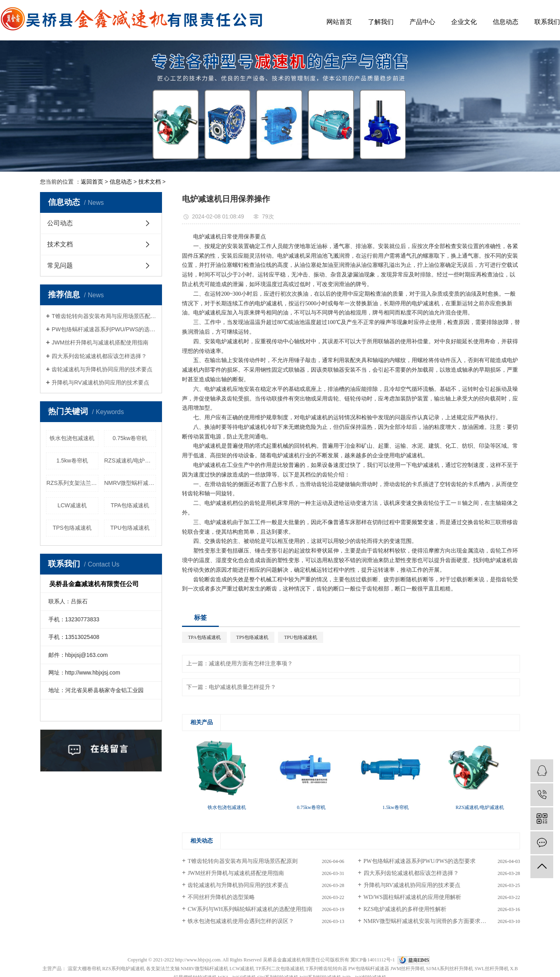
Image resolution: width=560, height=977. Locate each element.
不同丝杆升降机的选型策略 (221, 897)
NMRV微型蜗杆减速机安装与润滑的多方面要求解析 (428, 921)
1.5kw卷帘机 (72, 460)
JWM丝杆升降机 (408, 969)
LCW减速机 (72, 505)
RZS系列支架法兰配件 (72, 483)
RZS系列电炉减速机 (124, 969)
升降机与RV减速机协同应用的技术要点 (100, 382)
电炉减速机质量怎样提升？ (242, 687)
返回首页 (92, 182)
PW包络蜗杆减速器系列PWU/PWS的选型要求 (104, 329)
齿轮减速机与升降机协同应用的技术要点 (102, 369)
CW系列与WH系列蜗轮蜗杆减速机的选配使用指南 (250, 909)
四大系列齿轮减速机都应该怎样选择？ (99, 356)
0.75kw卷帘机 (130, 438)
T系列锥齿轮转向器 (326, 969)
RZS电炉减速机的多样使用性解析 (405, 909)
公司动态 (60, 223)
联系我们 (547, 22)
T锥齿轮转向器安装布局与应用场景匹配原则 (104, 316)
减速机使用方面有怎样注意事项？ (251, 664)
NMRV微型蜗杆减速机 (130, 483)
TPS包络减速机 (72, 528)
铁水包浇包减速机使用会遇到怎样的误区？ (241, 921)
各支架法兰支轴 (163, 969)
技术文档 (150, 182)
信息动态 (506, 22)
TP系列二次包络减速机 (280, 969)
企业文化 (464, 22)
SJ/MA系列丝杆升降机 (450, 969)
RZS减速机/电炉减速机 (130, 460)
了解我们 (381, 22)
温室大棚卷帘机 (84, 969)
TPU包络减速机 (130, 528)
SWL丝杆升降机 (491, 969)
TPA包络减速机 (130, 505)
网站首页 (339, 22)
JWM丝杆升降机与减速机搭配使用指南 (100, 342)
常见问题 (60, 265)
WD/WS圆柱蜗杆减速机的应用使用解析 (412, 897)
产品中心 (422, 22)
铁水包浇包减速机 (72, 438)
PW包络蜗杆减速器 (369, 969)
